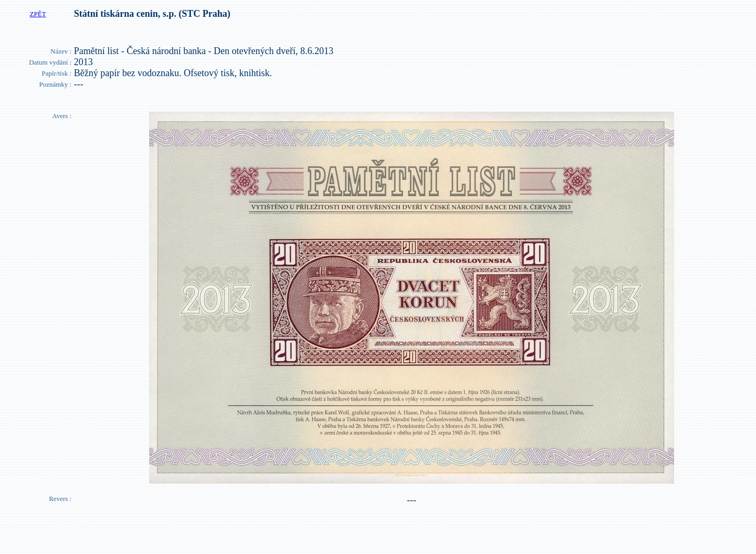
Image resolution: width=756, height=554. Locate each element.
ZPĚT (38, 14)
